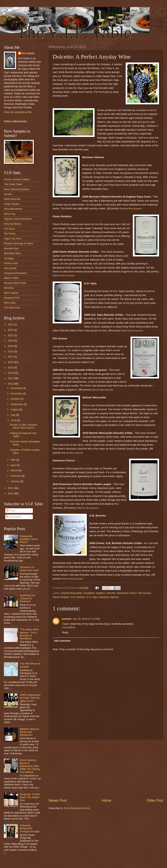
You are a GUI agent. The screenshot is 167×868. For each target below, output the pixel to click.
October (15, 399)
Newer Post (58, 800)
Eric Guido (28, 53)
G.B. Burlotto (78, 597)
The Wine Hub (12, 308)
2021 (11, 335)
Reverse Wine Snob (15, 283)
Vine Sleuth (10, 268)
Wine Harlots (11, 293)
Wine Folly (10, 214)
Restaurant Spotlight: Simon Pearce (29, 539)
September (17, 404)
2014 (11, 373)
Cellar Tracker (12, 204)
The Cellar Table (13, 184)
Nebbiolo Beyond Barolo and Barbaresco (29, 732)
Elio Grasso (145, 593)
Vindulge (9, 258)
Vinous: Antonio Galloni (17, 179)
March (14, 470)
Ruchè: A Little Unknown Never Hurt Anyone (24, 426)
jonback (67, 619)
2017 (11, 357)
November (17, 394)
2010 (11, 493)
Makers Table (11, 278)
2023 (11, 330)
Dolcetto (111, 593)
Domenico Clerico (127, 593)
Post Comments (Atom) (77, 808)
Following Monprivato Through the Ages (30, 828)
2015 (11, 368)
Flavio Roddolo (61, 597)
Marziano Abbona (109, 597)
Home (107, 800)
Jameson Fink (12, 298)
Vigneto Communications (18, 219)
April (13, 465)
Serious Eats (11, 263)
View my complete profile (18, 112)
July (13, 415)
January (15, 481)
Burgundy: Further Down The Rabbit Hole (30, 797)
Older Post (155, 800)
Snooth (8, 194)
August (15, 409)
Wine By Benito (12, 224)
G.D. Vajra (92, 597)
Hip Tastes (10, 233)
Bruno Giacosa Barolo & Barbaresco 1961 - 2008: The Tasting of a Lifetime (30, 766)
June (14, 420)
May (13, 460)
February (16, 476)
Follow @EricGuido (15, 121)
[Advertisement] (106, 769)
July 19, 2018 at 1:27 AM (86, 619)
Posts (11, 511)
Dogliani (100, 593)
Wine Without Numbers (17, 189)
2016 (11, 362)
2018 (11, 351)
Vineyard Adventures (15, 273)
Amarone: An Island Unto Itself (29, 569)
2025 (11, 324)
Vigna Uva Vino (12, 239)
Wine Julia (10, 303)
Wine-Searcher (12, 199)
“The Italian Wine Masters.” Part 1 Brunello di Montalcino (29, 634)
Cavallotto (89, 593)
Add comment (62, 641)
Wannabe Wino (12, 253)
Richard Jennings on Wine (18, 243)
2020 (11, 341)
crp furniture (69, 627)
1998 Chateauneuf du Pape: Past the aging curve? (30, 698)
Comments (14, 517)
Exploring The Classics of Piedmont (27, 598)
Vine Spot (9, 229)
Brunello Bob (11, 248)
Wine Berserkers (13, 209)
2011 (11, 488)
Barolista (9, 288)
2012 (11, 384)
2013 (11, 378)
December (17, 388)
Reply (65, 632)
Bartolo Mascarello (72, 593)
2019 (11, 346)
